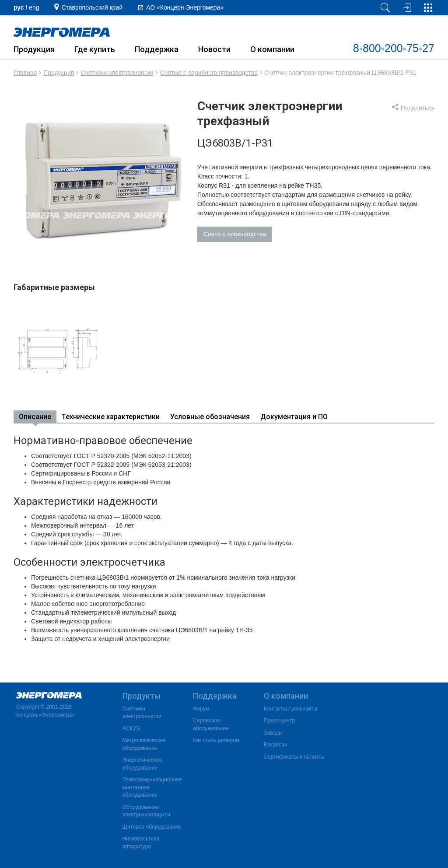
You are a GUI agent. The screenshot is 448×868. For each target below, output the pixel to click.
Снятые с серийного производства (209, 73)
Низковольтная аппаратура (141, 843)
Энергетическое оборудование (142, 764)
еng (34, 7)
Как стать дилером (216, 740)
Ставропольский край (92, 7)
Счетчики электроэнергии (117, 73)
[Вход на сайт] (406, 8)
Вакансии (276, 745)
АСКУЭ (131, 728)
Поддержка (157, 49)
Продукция (34, 49)
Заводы (273, 733)
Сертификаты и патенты (294, 757)
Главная (25, 73)
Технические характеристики (111, 417)
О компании (272, 49)
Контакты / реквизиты (290, 709)
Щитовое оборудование (152, 827)
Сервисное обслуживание (211, 724)
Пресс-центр (280, 721)
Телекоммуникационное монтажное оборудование (152, 787)
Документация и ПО (294, 417)
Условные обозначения (210, 417)
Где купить (95, 49)
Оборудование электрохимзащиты (147, 811)
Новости (214, 49)
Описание (35, 417)
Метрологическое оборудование (144, 744)
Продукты (142, 696)
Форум (201, 709)
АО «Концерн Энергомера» (185, 7)
